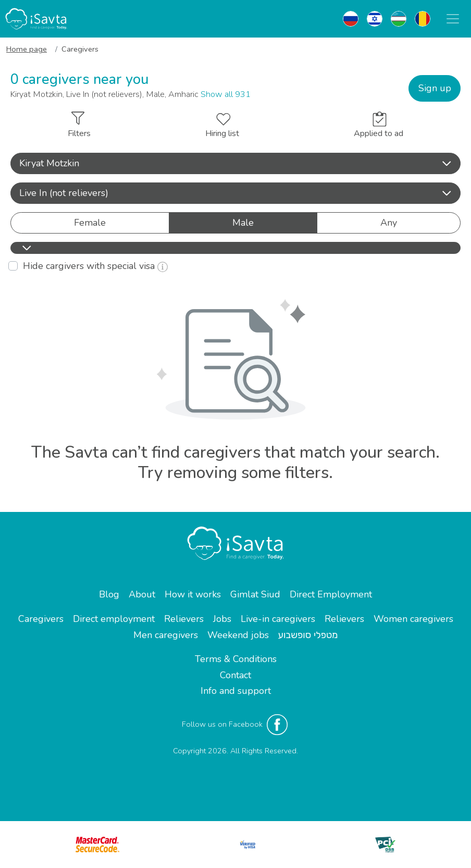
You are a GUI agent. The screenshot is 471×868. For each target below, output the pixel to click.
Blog (109, 594)
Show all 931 (226, 94)
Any (389, 222)
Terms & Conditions (236, 659)
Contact (235, 675)
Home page (27, 49)
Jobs (222, 619)
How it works (193, 594)
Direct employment (114, 619)
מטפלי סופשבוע (308, 635)
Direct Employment (331, 594)
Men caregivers (166, 635)
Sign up (435, 88)
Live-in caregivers (278, 619)
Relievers (184, 619)
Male (243, 222)
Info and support (236, 691)
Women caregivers (413, 619)
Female (90, 222)
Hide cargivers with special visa (95, 266)
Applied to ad (379, 125)
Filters (79, 125)
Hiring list (222, 126)
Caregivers (41, 619)
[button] (235, 163)
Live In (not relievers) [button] (235, 193)
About (142, 594)
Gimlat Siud (255, 594)
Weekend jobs (238, 635)
